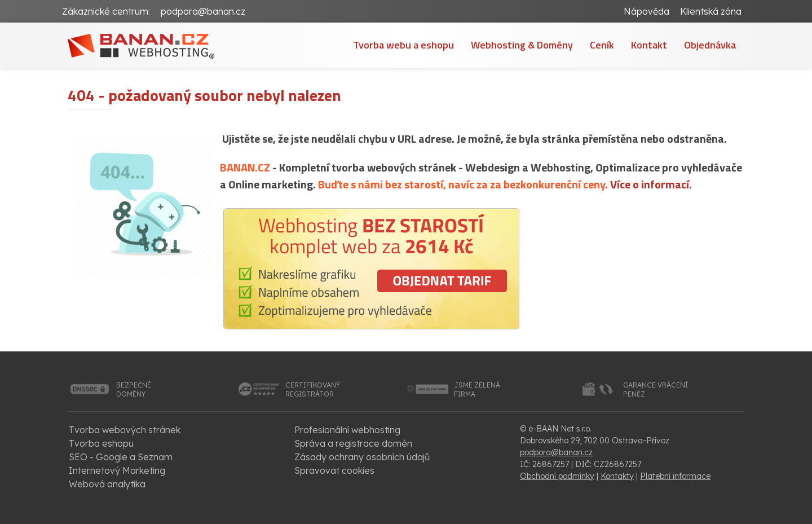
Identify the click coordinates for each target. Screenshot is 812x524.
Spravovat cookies (334, 470)
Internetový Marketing (117, 470)
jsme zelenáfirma (477, 389)
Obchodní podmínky (557, 476)
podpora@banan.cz (203, 11)
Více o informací (650, 184)
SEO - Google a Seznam (121, 457)
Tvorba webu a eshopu (403, 45)
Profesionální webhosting (347, 430)
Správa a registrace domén (353, 443)
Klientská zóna (711, 11)
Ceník (602, 45)
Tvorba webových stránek (125, 430)
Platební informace (675, 476)
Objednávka (710, 45)
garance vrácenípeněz (656, 389)
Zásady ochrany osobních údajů (362, 457)
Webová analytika (107, 484)
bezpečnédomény (134, 389)
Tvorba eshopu (101, 443)
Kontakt (649, 45)
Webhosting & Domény (522, 45)
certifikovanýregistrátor (313, 389)
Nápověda (646, 11)
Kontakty (617, 476)
